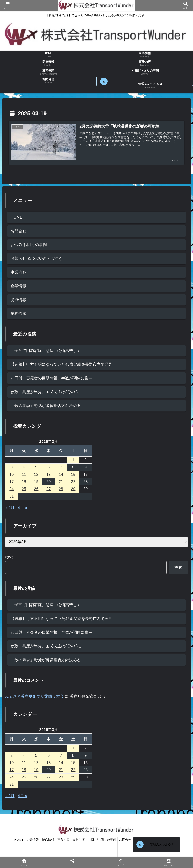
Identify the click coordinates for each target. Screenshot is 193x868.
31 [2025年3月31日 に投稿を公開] (11, 496)
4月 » (22, 508)
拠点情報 (18, 300)
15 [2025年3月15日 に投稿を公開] (73, 475)
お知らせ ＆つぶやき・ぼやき (36, 259)
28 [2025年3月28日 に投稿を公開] (61, 489)
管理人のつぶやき (167, 844)
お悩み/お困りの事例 (29, 245)
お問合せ (18, 231)
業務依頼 (18, 313)
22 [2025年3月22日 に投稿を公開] (73, 482)
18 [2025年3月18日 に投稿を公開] (24, 482)
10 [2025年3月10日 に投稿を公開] (11, 475)
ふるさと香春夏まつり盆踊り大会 (34, 696)
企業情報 (18, 286)
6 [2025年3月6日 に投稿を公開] (48, 467)
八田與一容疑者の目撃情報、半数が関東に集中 (51, 378)
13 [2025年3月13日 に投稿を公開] (48, 475)
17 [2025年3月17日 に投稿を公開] (11, 482)
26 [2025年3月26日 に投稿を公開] (36, 489)
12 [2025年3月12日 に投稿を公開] (36, 475)
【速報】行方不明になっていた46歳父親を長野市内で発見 (61, 364)
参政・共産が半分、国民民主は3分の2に (46, 392)
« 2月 (10, 508)
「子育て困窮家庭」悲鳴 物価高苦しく (46, 351)
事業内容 (18, 272)
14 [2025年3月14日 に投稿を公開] (61, 475)
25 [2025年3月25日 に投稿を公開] (24, 489)
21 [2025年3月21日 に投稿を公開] (61, 482)
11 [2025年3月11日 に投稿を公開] (24, 475)
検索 (9, 557)
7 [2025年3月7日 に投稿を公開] (61, 467)
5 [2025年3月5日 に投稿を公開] (36, 467)
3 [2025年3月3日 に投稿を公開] (11, 467)
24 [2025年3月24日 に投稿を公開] (11, 489)
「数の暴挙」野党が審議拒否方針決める (46, 406)
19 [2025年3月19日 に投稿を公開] (36, 482)
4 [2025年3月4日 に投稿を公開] (24, 467)
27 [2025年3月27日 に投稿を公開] (48, 489)
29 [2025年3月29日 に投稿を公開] (73, 489)
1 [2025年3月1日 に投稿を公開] (73, 460)
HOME (16, 217)
